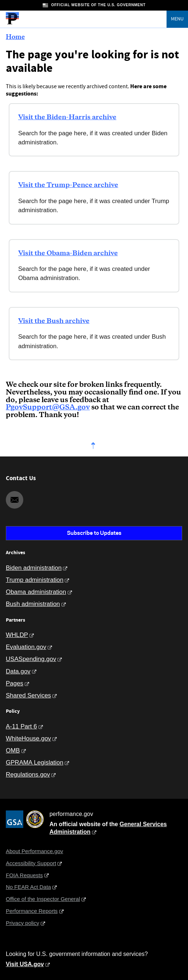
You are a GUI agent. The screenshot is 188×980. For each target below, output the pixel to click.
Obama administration (36, 592)
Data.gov (18, 671)
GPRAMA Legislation (35, 763)
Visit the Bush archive (54, 321)
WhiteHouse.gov (28, 738)
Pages (15, 683)
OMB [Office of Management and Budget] (13, 750)
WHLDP (17, 635)
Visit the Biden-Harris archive (67, 117)
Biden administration (34, 568)
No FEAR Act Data (28, 887)
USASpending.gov (31, 659)
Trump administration (35, 580)
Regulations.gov (28, 775)
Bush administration (33, 604)
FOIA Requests (24, 875)
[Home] (12, 23)
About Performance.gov (35, 851)
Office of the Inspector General (43, 899)
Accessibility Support (31, 863)
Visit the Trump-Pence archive (68, 185)
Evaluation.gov (26, 647)
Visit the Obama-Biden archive (68, 253)
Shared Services (28, 695)
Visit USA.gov (25, 964)
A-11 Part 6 (21, 726)
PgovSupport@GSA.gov (48, 407)
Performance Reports (32, 911)
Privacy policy (23, 923)
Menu (177, 19)
